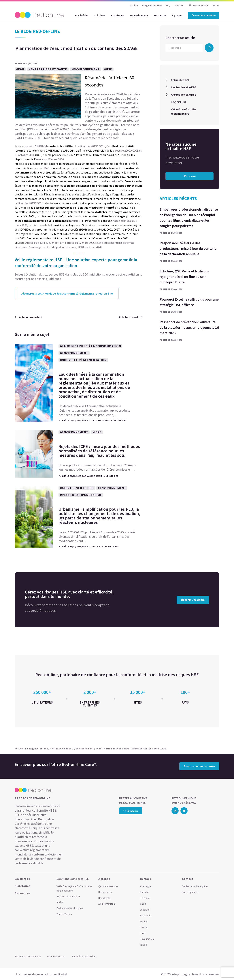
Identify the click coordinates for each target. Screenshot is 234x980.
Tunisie (144, 945)
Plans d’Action (64, 914)
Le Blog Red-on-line (37, 749)
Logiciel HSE (179, 102)
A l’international (107, 904)
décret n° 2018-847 (37, 146)
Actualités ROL (180, 80)
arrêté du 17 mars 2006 (50, 159)
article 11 (76, 221)
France (144, 921)
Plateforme (117, 15)
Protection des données (28, 956)
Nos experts (105, 892)
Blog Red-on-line (152, 5)
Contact (180, 5)
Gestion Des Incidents (68, 896)
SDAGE (47, 168)
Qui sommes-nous (108, 886)
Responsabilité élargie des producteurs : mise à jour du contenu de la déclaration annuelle (188, 248)
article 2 (117, 181)
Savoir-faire (81, 15)
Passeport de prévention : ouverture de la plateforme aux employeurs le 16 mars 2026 (189, 327)
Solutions (100, 15)
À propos (177, 15)
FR (214, 5)
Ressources (160, 15)
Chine (143, 904)
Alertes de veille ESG (184, 87)
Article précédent (29, 317)
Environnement (85, 749)
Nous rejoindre (190, 892)
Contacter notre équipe (195, 886)
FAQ (168, 5)
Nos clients (104, 898)
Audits (60, 902)
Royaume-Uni (147, 939)
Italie (143, 933)
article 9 (48, 212)
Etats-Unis (146, 915)
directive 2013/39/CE (92, 146)
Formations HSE (139, 15)
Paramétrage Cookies (84, 956)
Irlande (144, 927)
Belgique (145, 898)
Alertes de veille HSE (184, 95)
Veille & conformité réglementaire (183, 111)
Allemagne (146, 886)
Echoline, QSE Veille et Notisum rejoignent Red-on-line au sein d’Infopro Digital (184, 277)
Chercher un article (180, 38)
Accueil (19, 749)
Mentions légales (56, 956)
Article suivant (131, 317)
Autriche (145, 892)
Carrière (133, 5)
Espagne (145, 910)
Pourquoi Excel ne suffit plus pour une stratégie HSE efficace (189, 302)
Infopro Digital (57, 974)
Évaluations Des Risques (70, 908)
